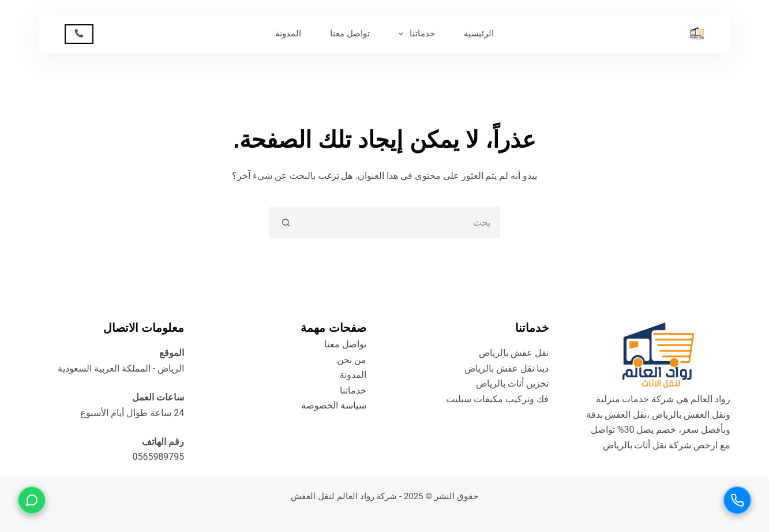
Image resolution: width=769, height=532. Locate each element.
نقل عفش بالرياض (514, 353)
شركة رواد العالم (367, 496)
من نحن (352, 360)
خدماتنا (414, 34)
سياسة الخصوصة (334, 405)
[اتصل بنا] (737, 500)
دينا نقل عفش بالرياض (507, 368)
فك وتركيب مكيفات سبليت (497, 399)
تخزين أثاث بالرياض (512, 383)
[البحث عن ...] (401, 222)
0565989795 (158, 457)
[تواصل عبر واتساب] (32, 500)
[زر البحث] (285, 222)
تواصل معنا (350, 33)
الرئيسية (479, 33)
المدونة (288, 33)
